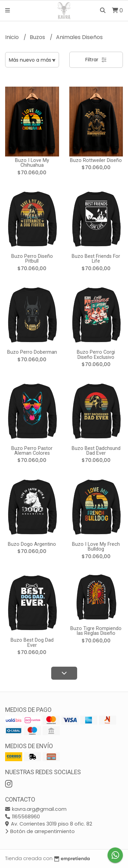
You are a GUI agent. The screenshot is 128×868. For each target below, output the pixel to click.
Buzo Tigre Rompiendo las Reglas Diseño (96, 631)
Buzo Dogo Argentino (32, 544)
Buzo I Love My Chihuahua (32, 163)
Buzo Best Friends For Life (96, 259)
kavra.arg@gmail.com (36, 809)
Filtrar (96, 60)
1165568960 (23, 817)
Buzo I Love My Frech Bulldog (96, 547)
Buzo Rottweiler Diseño (96, 160)
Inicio (13, 37)
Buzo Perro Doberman (32, 352)
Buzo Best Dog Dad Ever (32, 643)
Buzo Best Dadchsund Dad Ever (96, 451)
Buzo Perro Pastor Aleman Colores (32, 451)
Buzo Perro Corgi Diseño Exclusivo (96, 355)
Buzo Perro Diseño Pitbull (32, 259)
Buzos (38, 37)
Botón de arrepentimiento (40, 831)
